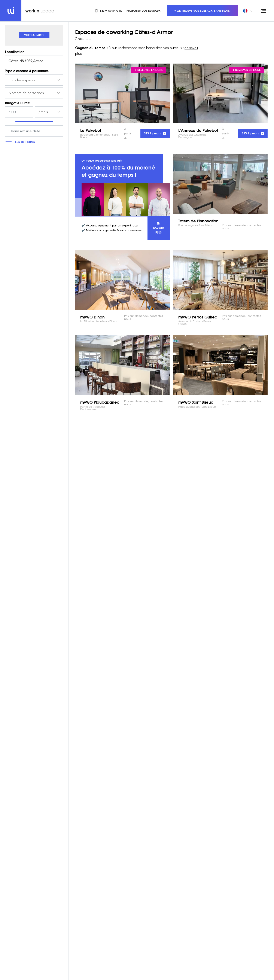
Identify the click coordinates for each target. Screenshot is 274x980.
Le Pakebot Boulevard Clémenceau (122, 93)
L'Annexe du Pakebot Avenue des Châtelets (220, 93)
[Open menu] (263, 11)
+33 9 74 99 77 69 (109, 10)
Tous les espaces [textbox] (22, 80)
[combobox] (34, 80)
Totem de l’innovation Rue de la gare (220, 184)
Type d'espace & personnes (27, 71)
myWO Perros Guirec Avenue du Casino (220, 280)
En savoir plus (162, 228)
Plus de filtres (21, 142)
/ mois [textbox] (43, 112)
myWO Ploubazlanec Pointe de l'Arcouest (122, 365)
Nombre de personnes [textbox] (26, 93)
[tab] (34, 35)
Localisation (15, 52)
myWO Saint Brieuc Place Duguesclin (220, 365)
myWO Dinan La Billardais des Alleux (122, 280)
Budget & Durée (18, 103)
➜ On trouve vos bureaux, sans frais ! (203, 10)
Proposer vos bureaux (144, 10)
